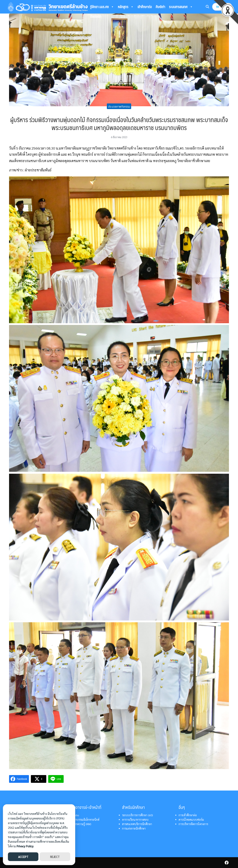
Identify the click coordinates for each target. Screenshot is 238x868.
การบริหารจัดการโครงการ (193, 824)
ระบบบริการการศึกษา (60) (138, 815)
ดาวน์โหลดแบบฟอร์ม (191, 820)
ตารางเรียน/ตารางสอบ (135, 820)
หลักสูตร (126, 7)
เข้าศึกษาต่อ (145, 7)
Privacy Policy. (25, 846)
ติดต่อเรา (96, 16)
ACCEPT (23, 857)
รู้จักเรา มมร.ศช (102, 7)
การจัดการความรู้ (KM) (78, 824)
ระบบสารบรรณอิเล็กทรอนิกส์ (82, 820)
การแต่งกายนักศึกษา (134, 828)
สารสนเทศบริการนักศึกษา (137, 824)
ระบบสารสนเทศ (181, 7)
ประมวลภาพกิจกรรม (119, 106)
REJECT (55, 857)
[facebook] (227, 863)
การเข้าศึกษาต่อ (188, 815)
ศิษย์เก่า (160, 7)
